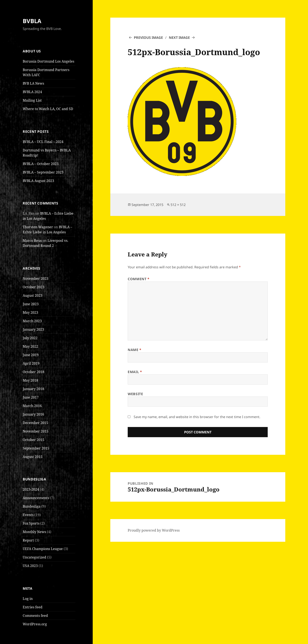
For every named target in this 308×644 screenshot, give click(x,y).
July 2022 (30, 338)
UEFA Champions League (43, 549)
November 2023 (36, 279)
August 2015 (33, 457)
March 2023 (32, 321)
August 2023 (33, 295)
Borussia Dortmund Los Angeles (48, 61)
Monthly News (34, 532)
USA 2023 (30, 566)
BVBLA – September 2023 (43, 172)
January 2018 (33, 389)
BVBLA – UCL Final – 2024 (43, 142)
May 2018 (30, 380)
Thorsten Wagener (38, 227)
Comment (139, 279)
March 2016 (32, 406)
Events (28, 515)
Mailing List (32, 100)
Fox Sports (31, 523)
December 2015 (35, 423)
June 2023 (31, 304)
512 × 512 (178, 205)
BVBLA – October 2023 (41, 164)
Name (135, 350)
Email (135, 372)
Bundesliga (32, 506)
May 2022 (30, 346)
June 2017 (31, 397)
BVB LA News (33, 83)
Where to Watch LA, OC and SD (48, 109)
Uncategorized (34, 557)
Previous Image (148, 38)
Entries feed (33, 607)
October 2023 (34, 287)
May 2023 (30, 312)
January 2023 (33, 329)
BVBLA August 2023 (38, 181)
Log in (28, 599)
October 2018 (34, 372)
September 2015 (36, 448)
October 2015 (34, 440)
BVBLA (32, 21)
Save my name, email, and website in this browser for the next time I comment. (197, 417)
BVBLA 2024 (32, 92)
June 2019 (31, 355)
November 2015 (36, 431)
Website (135, 394)
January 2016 (33, 414)
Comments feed (35, 616)
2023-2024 (31, 489)
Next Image (179, 38)
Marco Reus (32, 241)
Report (28, 540)
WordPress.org (35, 624)
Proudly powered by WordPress (154, 530)
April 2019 (31, 363)
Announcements (36, 498)
